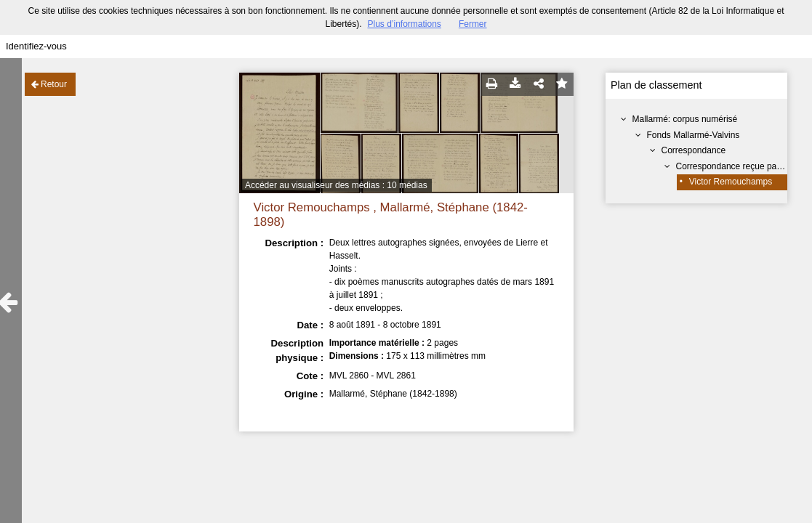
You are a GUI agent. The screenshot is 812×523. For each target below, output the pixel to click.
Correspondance (694, 150)
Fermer (473, 24)
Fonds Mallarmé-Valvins (694, 135)
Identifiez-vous (36, 46)
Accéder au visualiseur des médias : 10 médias (336, 185)
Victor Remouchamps (731, 182)
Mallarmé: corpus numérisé (685, 119)
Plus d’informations (404, 24)
